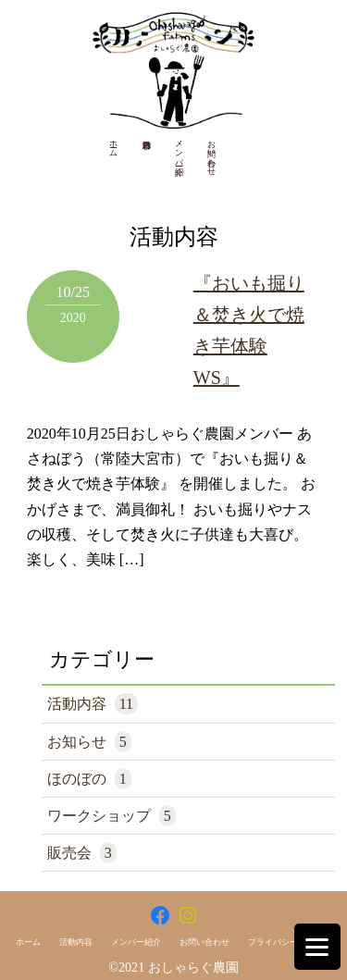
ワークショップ (112, 816)
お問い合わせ (212, 153)
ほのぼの (89, 779)
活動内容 (93, 704)
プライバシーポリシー (290, 942)
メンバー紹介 (180, 148)
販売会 (82, 853)
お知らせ (89, 742)
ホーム (114, 143)
